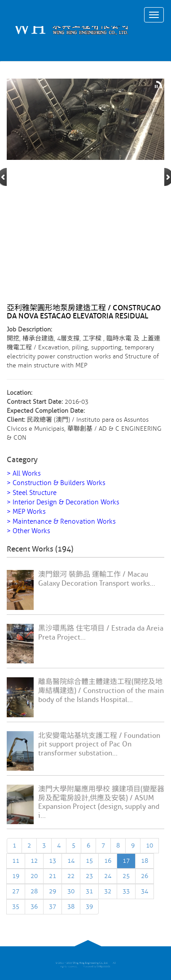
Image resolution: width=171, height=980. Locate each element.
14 (71, 861)
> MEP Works (26, 512)
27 (16, 891)
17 (126, 861)
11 (16, 861)
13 (53, 861)
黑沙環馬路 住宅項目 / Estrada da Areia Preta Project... (101, 633)
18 (145, 861)
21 (53, 876)
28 (34, 891)
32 (108, 891)
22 (71, 876)
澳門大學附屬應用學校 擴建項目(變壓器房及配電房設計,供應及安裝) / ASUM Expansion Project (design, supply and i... (101, 802)
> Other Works (28, 531)
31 (89, 891)
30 (71, 891)
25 (126, 876)
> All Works (24, 474)
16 (108, 861)
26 (145, 876)
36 (34, 907)
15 (89, 861)
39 (89, 907)
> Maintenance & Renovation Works (61, 522)
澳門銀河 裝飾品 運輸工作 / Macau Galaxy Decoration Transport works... (97, 579)
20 (34, 876)
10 (149, 845)
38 (71, 907)
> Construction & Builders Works (56, 483)
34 (145, 891)
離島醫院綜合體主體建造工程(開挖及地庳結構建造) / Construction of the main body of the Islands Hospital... (101, 691)
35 (16, 907)
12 (34, 861)
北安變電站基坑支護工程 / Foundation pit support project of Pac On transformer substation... (99, 745)
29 (53, 891)
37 (53, 907)
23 (89, 876)
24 (108, 876)
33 (126, 891)
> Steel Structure (32, 493)
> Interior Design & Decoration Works (63, 502)
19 (16, 876)
